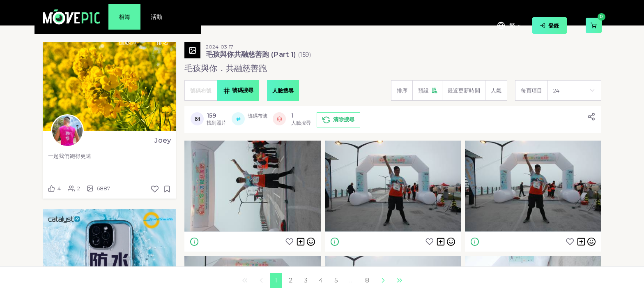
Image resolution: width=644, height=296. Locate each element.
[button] (427, 90)
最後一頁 (399, 280)
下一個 (383, 280)
